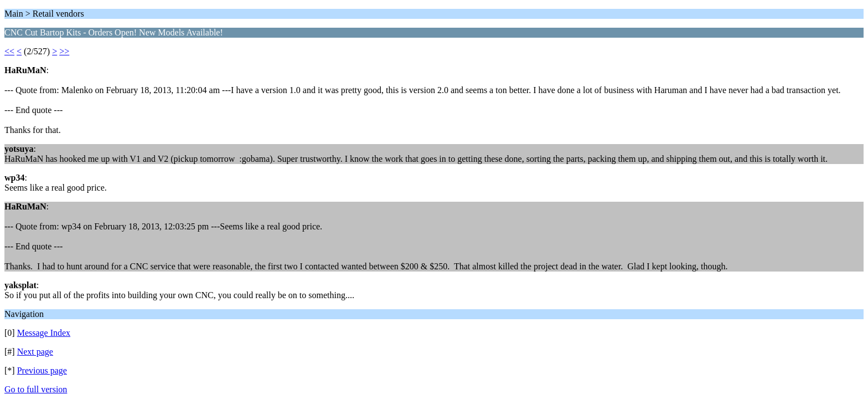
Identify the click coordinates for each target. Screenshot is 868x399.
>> (64, 51)
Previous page (42, 370)
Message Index (44, 333)
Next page (35, 352)
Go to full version (36, 389)
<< (9, 51)
